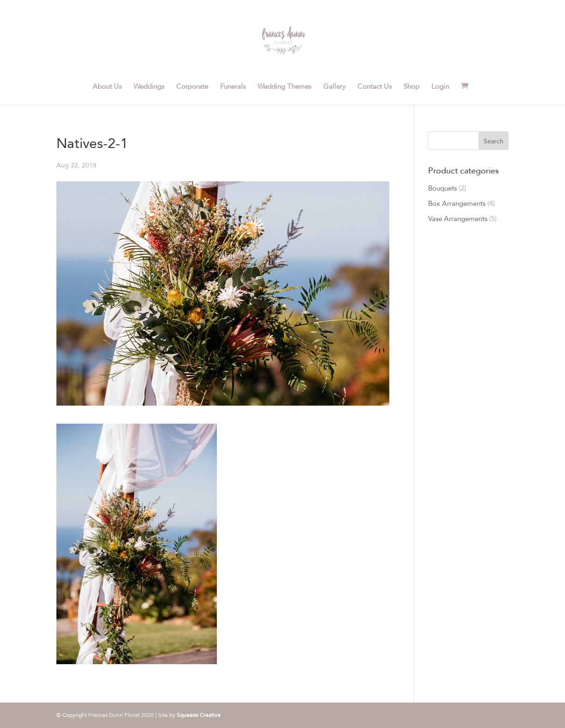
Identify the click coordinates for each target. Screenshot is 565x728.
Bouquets (442, 188)
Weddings (149, 87)
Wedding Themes (284, 87)
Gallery (334, 87)
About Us (107, 87)
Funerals (233, 87)
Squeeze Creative (199, 715)
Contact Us (375, 87)
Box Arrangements (457, 204)
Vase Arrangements (458, 219)
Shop (411, 87)
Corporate (192, 87)
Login (440, 87)
